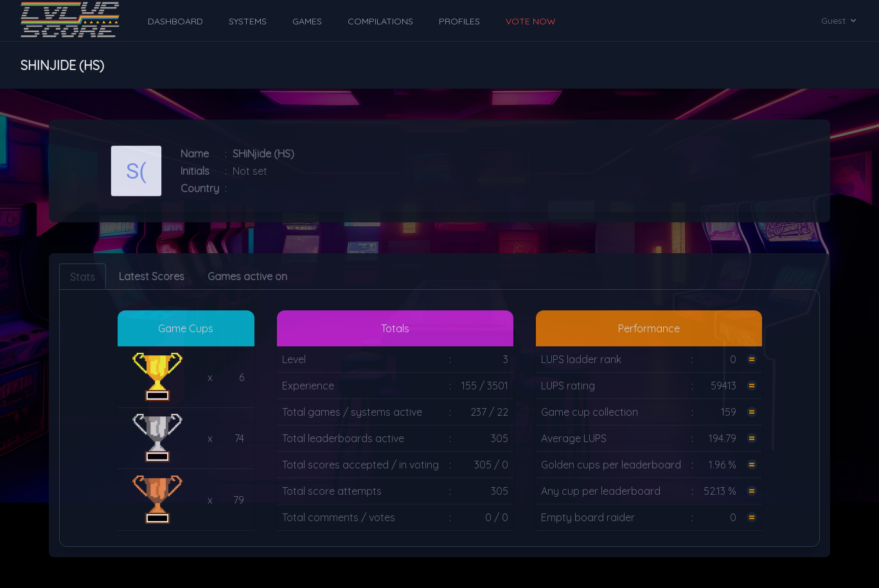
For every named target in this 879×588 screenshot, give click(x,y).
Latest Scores (152, 276)
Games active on (247, 276)
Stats (83, 277)
